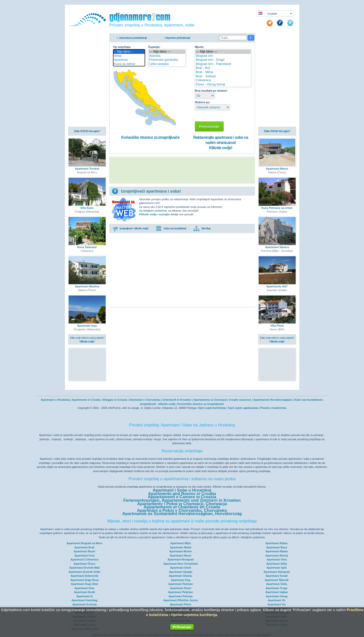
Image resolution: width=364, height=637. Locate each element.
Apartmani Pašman (181, 584)
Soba (129, 56)
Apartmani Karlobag (85, 600)
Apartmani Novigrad (181, 559)
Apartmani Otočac (181, 576)
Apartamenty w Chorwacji (210, 400)
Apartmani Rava (277, 547)
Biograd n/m (223, 56)
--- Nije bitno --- (167, 52)
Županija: (154, 47)
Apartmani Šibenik (277, 580)
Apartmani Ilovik (84, 592)
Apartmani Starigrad (277, 572)
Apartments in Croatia (86, 400)
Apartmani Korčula (84, 604)
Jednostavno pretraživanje (133, 38)
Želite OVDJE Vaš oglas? (87, 131)
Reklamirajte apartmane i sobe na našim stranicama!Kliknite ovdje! (221, 143)
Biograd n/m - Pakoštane (223, 64)
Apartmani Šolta (277, 584)
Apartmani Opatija (181, 572)
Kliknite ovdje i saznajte (154, 214)
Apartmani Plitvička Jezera (181, 600)
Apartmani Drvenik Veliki (85, 572)
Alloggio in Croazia (115, 400)
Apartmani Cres (84, 556)
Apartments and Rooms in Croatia (182, 494)
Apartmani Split (277, 568)
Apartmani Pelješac (181, 592)
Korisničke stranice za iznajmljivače (150, 137)
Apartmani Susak (277, 576)
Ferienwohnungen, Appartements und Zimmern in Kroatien (182, 500)
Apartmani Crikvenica (85, 559)
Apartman (129, 60)
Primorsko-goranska (167, 60)
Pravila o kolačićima (273, 408)
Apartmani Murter (181, 551)
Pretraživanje (209, 127)
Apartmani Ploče (181, 604)
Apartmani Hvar (84, 588)
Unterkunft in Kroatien (177, 400)
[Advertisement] (182, 170)
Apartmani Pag (181, 580)
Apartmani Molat (180, 547)
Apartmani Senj (277, 559)
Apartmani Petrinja (181, 596)
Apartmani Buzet (84, 551)
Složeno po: (203, 102)
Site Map (202, 229)
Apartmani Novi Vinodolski (181, 564)
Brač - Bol (223, 68)
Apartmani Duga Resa (84, 580)
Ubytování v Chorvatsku (145, 400)
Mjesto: (200, 47)
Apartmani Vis (277, 604)
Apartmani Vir (277, 600)
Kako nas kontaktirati (171, 229)
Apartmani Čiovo (84, 564)
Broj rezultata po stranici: (211, 91)
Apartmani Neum (181, 556)
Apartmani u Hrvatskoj (55, 400)
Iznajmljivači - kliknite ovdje (158, 404)
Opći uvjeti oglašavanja (243, 408)
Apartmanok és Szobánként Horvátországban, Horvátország (182, 514)
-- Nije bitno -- (129, 52)
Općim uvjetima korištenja (194, 615)
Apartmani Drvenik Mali (84, 568)
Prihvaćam (182, 627)
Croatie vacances (240, 400)
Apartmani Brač (84, 547)
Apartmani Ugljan (277, 592)
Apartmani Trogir (277, 588)
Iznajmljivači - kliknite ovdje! (131, 229)
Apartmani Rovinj (277, 556)
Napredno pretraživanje (178, 38)
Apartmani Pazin (180, 588)
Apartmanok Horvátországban (273, 400)
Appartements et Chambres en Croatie (182, 507)
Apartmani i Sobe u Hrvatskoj (182, 490)
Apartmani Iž (84, 596)
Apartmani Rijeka (277, 551)
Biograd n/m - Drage (223, 60)
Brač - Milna (223, 72)
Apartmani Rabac (277, 543)
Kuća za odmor (129, 64)
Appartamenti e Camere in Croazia (182, 497)
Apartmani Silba (277, 564)
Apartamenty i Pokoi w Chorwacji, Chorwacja (182, 504)
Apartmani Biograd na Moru (85, 543)
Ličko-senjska (167, 64)
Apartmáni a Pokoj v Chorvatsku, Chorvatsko (182, 510)
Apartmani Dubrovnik (84, 576)
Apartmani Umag (277, 596)
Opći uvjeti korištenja (212, 408)
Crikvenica (223, 80)
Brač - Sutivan (223, 76)
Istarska (167, 56)
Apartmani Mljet (181, 543)
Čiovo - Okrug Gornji (223, 85)
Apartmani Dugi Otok (84, 584)
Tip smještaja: (122, 47)
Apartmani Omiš (181, 568)
